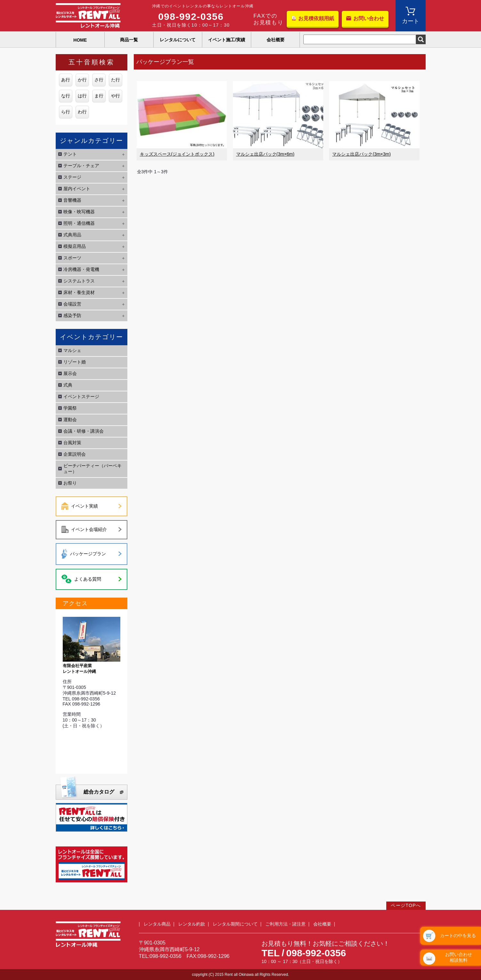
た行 (116, 80)
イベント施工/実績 (227, 40)
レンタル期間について (235, 924)
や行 (116, 96)
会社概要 (276, 40)
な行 (66, 96)
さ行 (99, 80)
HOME (80, 40)
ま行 (99, 96)
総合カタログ (99, 792)
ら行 (66, 112)
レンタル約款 (192, 924)
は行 (82, 96)
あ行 (66, 80)
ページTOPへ (406, 905)
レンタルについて (178, 40)
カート (411, 21)
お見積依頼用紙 (316, 18)
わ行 (82, 112)
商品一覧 (129, 40)
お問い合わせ (369, 18)
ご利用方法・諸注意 (285, 924)
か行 (82, 80)
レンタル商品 (157, 924)
